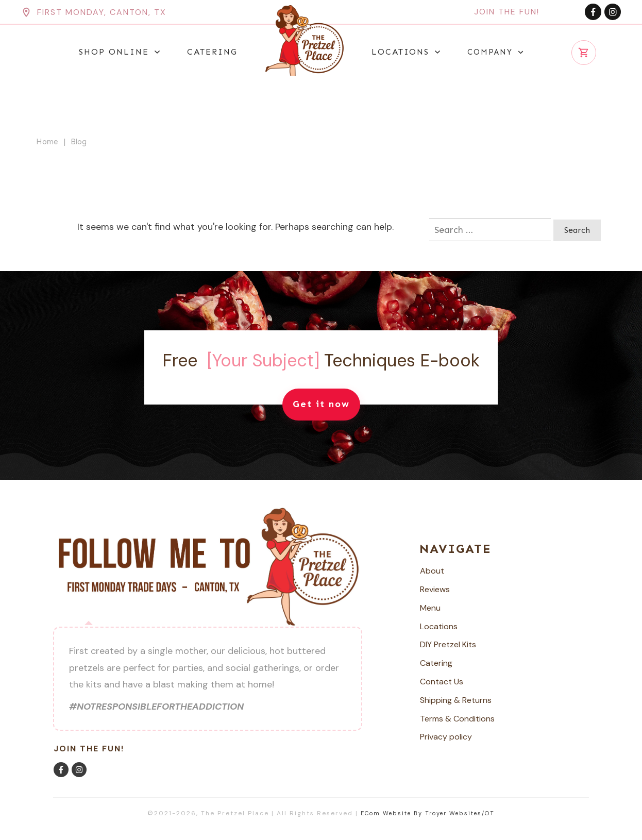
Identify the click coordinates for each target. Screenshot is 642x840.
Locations (439, 626)
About (432, 571)
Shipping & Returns (456, 700)
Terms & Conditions (457, 719)
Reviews (435, 589)
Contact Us (442, 682)
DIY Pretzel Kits (448, 644)
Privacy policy (446, 737)
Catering (436, 663)
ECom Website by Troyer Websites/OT (428, 813)
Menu (430, 608)
